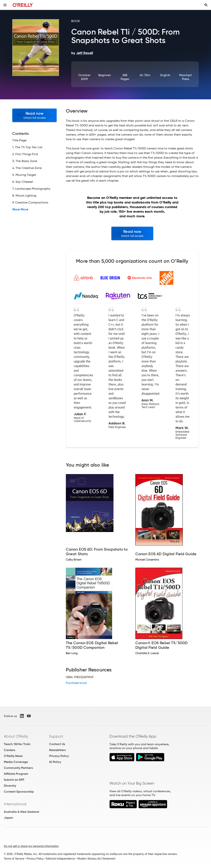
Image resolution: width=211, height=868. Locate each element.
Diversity (10, 786)
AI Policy (55, 762)
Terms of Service (14, 859)
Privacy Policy (59, 756)
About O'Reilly (16, 736)
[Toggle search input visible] (206, 5)
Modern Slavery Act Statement (96, 859)
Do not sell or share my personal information (31, 846)
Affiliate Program (16, 774)
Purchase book (76, 683)
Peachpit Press (185, 77)
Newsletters (57, 750)
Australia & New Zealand (21, 812)
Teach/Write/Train (17, 744)
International (15, 804)
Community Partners (18, 768)
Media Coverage (16, 762)
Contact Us (57, 744)
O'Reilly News (13, 756)
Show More (20, 209)
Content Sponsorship (19, 792)
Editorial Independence (60, 859)
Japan (8, 818)
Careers (10, 750)
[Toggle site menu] (5, 5)
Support (56, 736)
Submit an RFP (14, 780)
